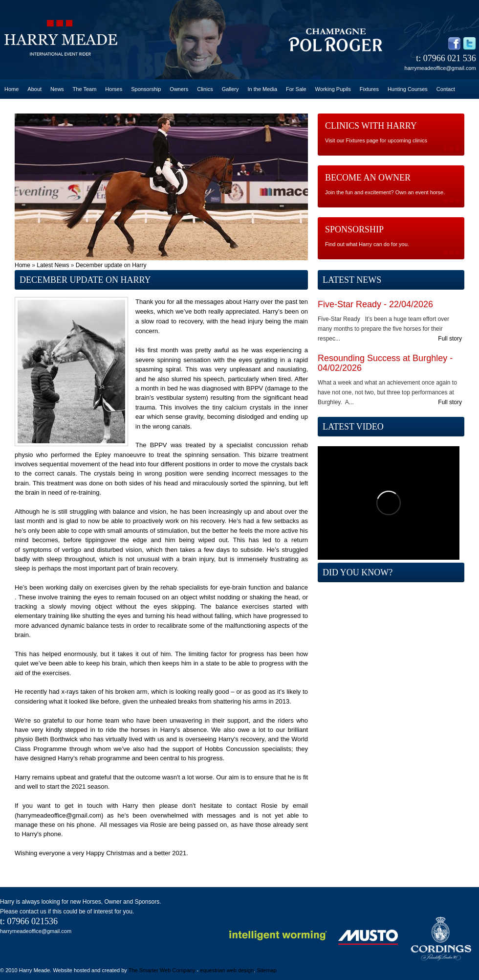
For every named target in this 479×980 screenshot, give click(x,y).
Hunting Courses (408, 89)
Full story (450, 339)
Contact (446, 89)
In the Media (262, 89)
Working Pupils (333, 89)
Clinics (205, 89)
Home (11, 89)
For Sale (296, 89)
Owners (179, 89)
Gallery (230, 89)
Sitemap (266, 970)
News (57, 89)
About (34, 89)
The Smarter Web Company (162, 970)
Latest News (53, 265)
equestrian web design (227, 970)
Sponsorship (146, 89)
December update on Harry (111, 265)
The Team (85, 89)
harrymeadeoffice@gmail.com (440, 68)
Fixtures (369, 89)
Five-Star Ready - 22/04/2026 (375, 304)
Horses (114, 89)
